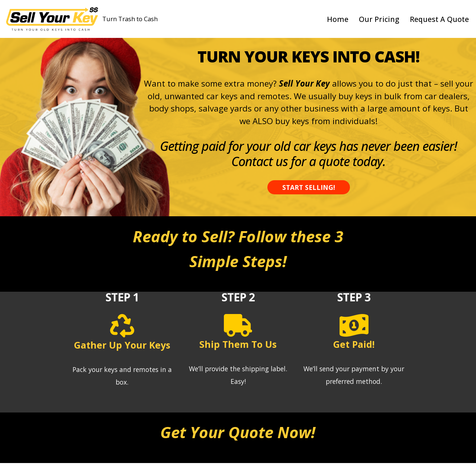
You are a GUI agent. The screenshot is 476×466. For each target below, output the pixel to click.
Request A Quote (439, 19)
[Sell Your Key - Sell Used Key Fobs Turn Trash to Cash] (82, 19)
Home (336, 19)
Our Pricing (378, 19)
